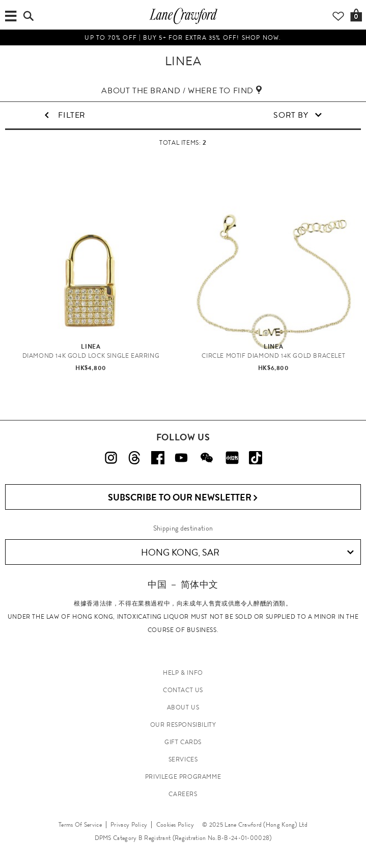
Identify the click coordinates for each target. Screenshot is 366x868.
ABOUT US (183, 707)
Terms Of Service (80, 825)
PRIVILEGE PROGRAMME (183, 777)
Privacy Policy (129, 825)
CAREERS (183, 794)
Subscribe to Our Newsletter (183, 498)
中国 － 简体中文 (183, 584)
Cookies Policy (175, 825)
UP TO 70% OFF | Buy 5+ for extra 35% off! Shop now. (183, 38)
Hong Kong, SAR (247, 553)
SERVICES (183, 759)
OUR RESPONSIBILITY (183, 725)
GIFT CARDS (183, 742)
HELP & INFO (183, 673)
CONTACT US (183, 690)
